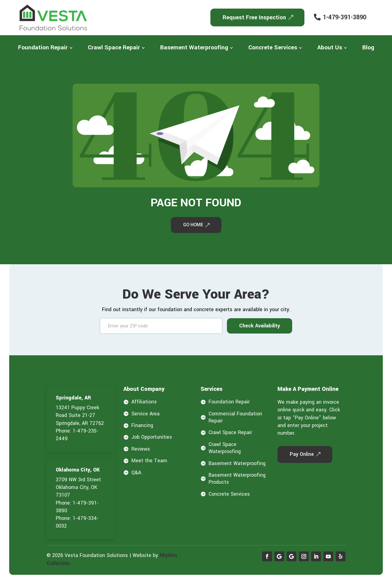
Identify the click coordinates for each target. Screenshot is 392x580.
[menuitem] (45, 48)
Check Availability (260, 327)
